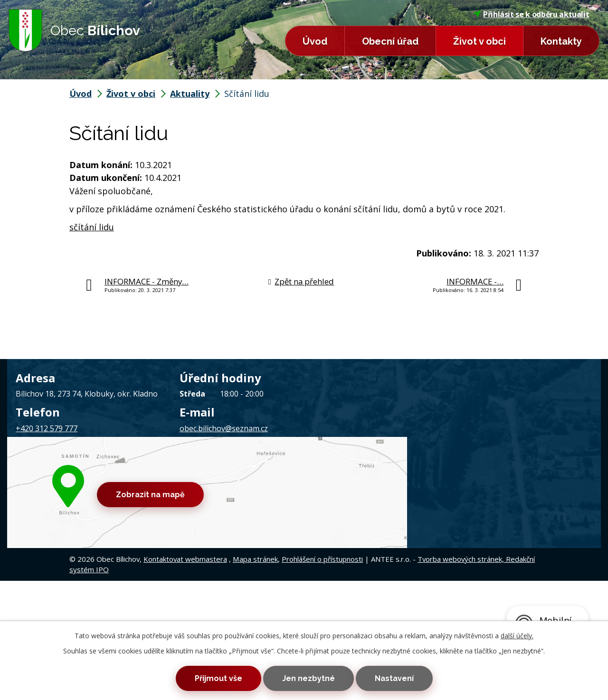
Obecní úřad (390, 41)
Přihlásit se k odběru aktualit (532, 14)
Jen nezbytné (309, 677)
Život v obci (480, 41)
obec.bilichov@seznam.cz (224, 428)
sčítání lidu (92, 227)
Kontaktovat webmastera (185, 481)
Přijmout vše (208, 677)
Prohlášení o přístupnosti (322, 481)
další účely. (517, 633)
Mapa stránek (255, 481)
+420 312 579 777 (47, 428)
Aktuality (190, 94)
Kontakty (561, 41)
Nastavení (404, 677)
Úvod (315, 41)
